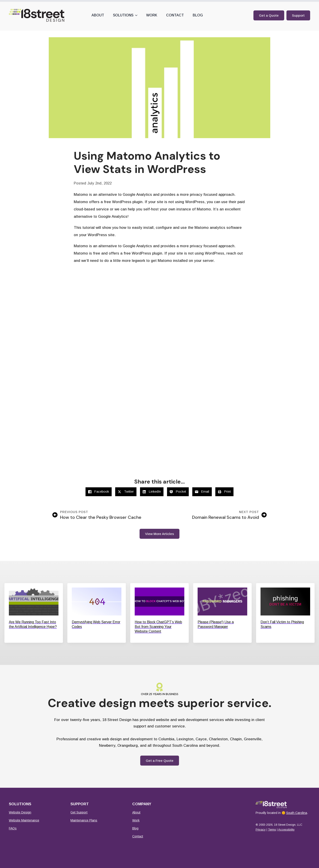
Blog (198, 15)
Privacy (261, 830)
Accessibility (286, 830)
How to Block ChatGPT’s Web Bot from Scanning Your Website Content (158, 627)
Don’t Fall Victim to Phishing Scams (282, 624)
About (98, 15)
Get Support (79, 812)
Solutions (123, 15)
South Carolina (297, 813)
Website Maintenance (24, 820)
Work (152, 15)
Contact (175, 15)
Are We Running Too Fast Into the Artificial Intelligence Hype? (33, 624)
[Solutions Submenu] (138, 15)
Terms (272, 830)
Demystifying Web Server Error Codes (96, 624)
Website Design (20, 812)
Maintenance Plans (84, 820)
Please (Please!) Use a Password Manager (216, 624)
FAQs (13, 828)
